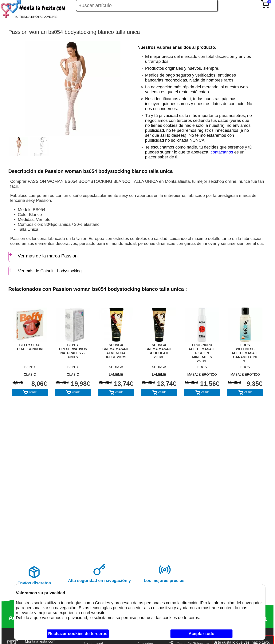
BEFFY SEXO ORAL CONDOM (30, 347)
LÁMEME (116, 375)
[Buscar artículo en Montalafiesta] (147, 5)
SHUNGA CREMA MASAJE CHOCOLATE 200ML (159, 351)
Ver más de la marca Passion (43, 255)
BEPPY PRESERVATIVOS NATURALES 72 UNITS (73, 351)
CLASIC (30, 375)
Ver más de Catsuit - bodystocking (45, 270)
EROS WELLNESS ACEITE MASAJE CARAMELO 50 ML (245, 353)
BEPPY (30, 367)
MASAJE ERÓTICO (202, 375)
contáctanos (222, 152)
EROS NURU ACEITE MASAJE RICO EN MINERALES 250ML (202, 353)
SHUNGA (116, 367)
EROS (202, 367)
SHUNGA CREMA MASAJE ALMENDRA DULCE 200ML (116, 351)
